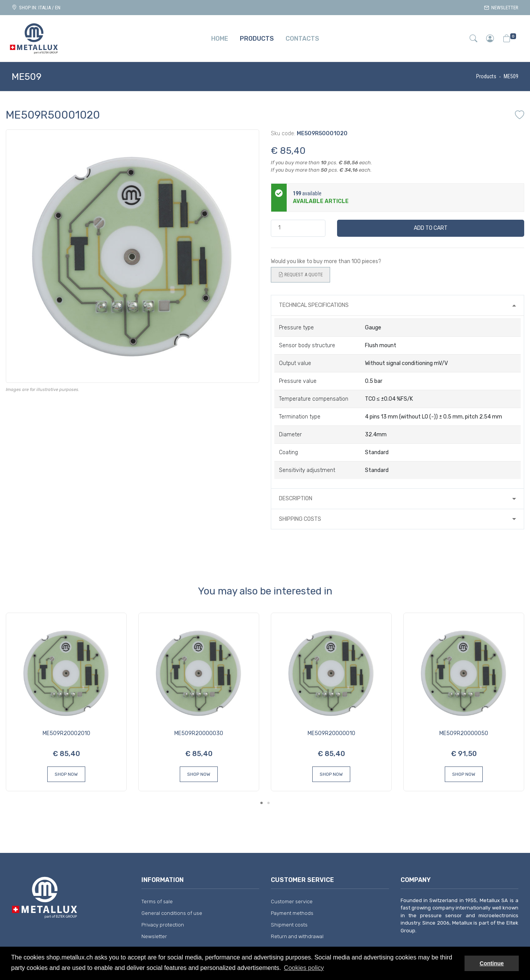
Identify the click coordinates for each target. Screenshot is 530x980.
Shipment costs (289, 925)
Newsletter (501, 8)
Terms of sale (157, 902)
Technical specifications (314, 305)
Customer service (292, 902)
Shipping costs (300, 519)
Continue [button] (492, 963)
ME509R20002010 (66, 733)
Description (296, 499)
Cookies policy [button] (304, 968)
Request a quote (300, 275)
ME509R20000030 (199, 733)
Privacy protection (163, 925)
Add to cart (431, 228)
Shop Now (66, 774)
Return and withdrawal (297, 936)
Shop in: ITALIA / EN (36, 8)
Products (486, 76)
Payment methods (292, 913)
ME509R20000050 (464, 733)
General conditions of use (172, 913)
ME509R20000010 (331, 733)
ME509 (511, 76)
